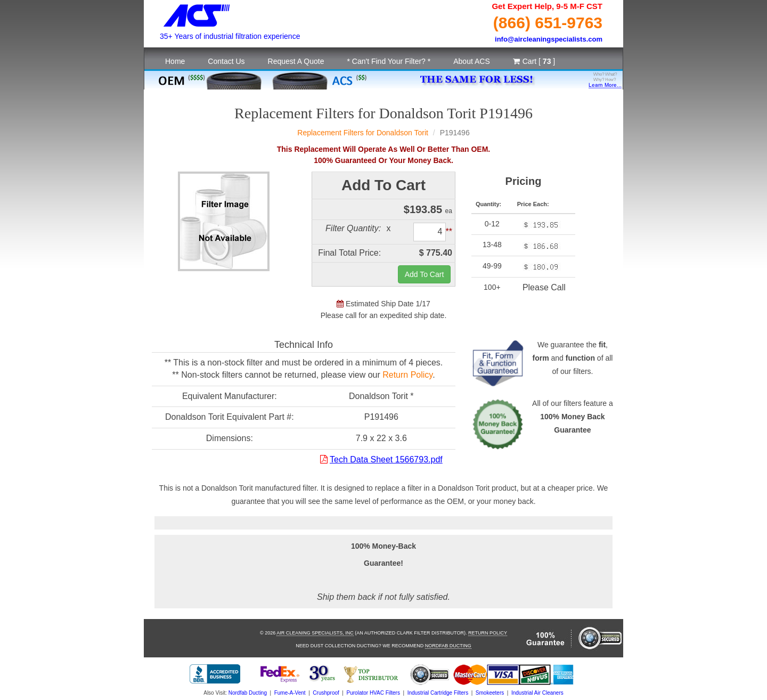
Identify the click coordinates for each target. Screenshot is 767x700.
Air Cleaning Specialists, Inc (315, 633)
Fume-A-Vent (290, 693)
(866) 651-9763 (548, 23)
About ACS (472, 61)
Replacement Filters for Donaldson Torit (363, 133)
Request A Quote (296, 61)
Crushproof (326, 693)
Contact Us (226, 61)
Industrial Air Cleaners (537, 693)
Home (175, 61)
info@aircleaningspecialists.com (549, 39)
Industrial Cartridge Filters (438, 693)
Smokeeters (490, 693)
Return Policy (407, 375)
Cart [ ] (534, 61)
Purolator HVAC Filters (373, 693)
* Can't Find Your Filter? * (389, 61)
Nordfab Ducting (448, 646)
